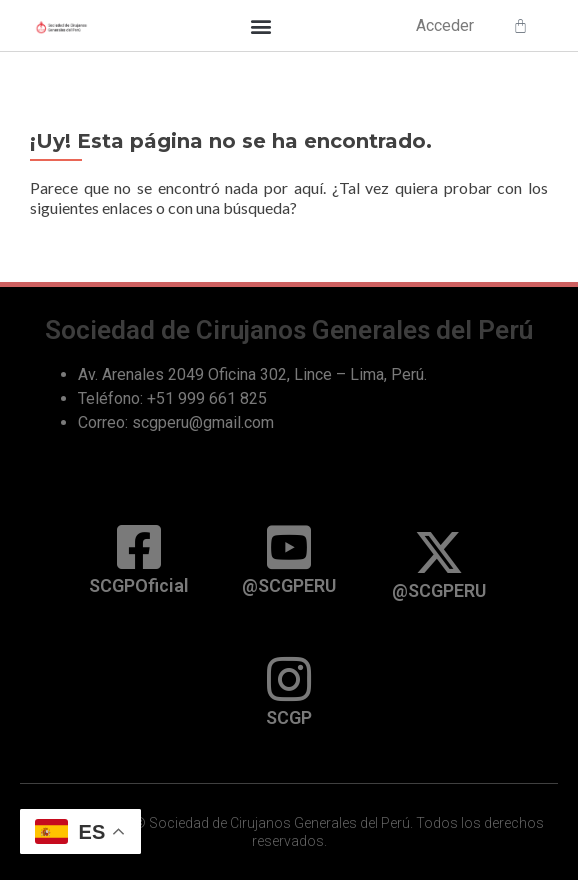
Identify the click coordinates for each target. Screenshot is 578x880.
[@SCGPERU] (289, 547)
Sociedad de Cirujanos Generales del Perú (289, 330)
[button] (260, 25)
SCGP (289, 717)
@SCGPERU (289, 585)
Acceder (445, 25)
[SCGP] (289, 679)
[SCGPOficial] (139, 547)
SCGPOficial (139, 585)
